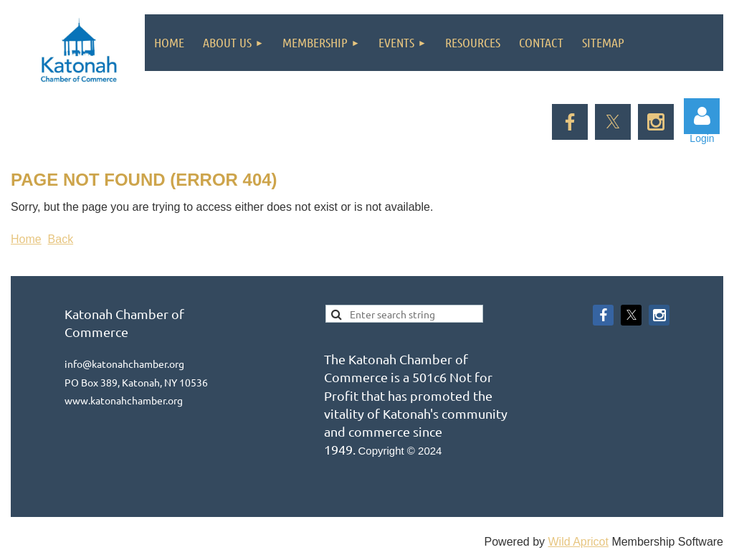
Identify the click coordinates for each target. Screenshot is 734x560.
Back (61, 239)
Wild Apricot (578, 542)
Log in (702, 116)
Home (26, 239)
